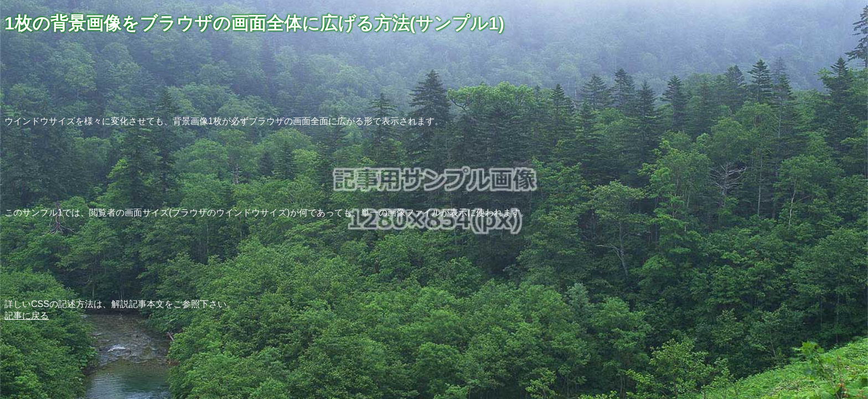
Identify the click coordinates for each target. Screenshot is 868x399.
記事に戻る (27, 316)
